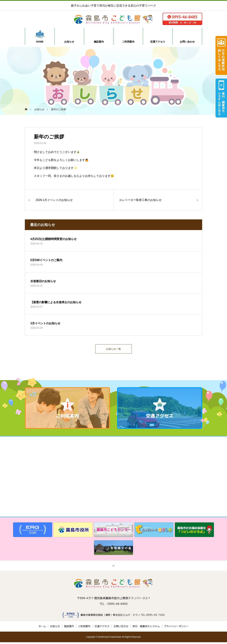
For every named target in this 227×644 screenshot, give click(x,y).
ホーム (42, 628)
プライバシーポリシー (176, 628)
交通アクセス (158, 42)
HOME (40, 42)
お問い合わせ (187, 42)
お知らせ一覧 (113, 350)
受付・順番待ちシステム (146, 628)
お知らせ (69, 42)
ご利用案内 (128, 42)
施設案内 (99, 42)
